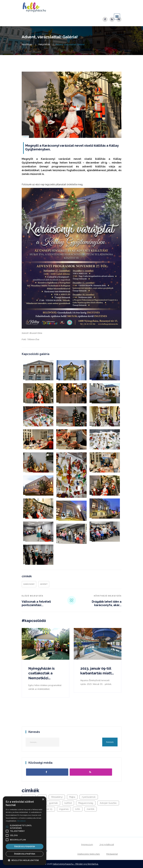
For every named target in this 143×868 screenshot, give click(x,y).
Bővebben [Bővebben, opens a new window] (22, 821)
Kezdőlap (27, 44)
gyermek (53, 803)
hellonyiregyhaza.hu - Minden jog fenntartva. (76, 864)
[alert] (25, 831)
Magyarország (86, 803)
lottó (78, 809)
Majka (72, 797)
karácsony (29, 584)
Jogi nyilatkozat (107, 845)
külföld (68, 803)
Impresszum (87, 845)
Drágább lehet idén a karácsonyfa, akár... (107, 603)
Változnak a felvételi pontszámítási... (36, 603)
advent (44, 584)
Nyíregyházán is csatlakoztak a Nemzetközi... (41, 673)
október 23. (47, 809)
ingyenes (64, 809)
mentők (91, 809)
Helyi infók (44, 44)
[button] (7, 827)
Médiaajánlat (112, 854)
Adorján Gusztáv (108, 803)
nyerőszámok (89, 797)
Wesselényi (57, 797)
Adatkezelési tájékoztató (89, 854)
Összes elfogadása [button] (25, 847)
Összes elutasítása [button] (25, 854)
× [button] (43, 799)
